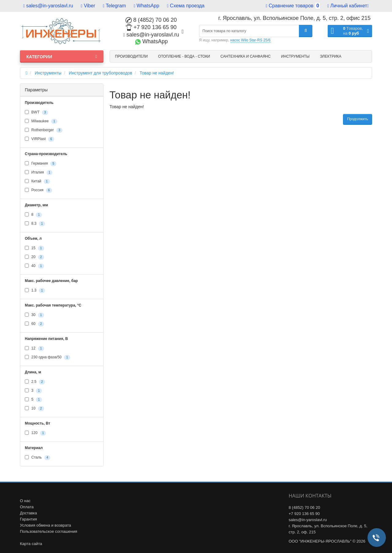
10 (34, 409)
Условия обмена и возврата (45, 525)
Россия (38, 190)
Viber (88, 6)
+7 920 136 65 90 (151, 27)
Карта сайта (31, 544)
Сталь (38, 458)
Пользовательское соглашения (49, 531)
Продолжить (358, 119)
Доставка (28, 513)
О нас (25, 501)
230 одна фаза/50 (47, 357)
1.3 (35, 291)
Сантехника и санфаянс (246, 56)
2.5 (35, 382)
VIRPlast (40, 139)
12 (34, 349)
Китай (37, 181)
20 (34, 257)
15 (34, 248)
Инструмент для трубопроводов (101, 73)
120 (35, 433)
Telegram (114, 6)
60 (34, 324)
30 (34, 315)
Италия (39, 173)
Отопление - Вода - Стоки (184, 56)
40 (34, 266)
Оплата (27, 507)
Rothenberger (44, 130)
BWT (36, 113)
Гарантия (28, 519)
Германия (41, 164)
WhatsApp (147, 6)
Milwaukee (41, 121)
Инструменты (295, 56)
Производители (132, 56)
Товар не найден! (157, 73)
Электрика (331, 56)
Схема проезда (186, 6)
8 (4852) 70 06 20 (151, 20)
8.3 (35, 224)
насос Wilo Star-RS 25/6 (250, 40)
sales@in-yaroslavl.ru (48, 6)
